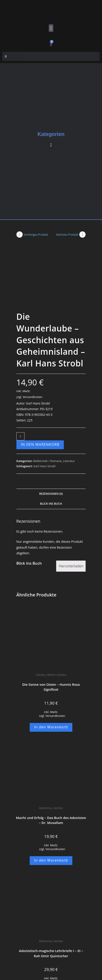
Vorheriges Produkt (36, 235)
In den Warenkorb (40, 386)
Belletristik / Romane (47, 403)
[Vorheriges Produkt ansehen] (20, 235)
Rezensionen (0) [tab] (51, 436)
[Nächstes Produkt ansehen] (82, 235)
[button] (51, 28)
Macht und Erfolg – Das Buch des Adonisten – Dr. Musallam (51, 762)
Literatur (69, 403)
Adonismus (45, 750)
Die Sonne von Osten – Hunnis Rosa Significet (51, 629)
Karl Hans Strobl (44, 408)
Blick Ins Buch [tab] (51, 445)
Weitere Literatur (57, 617)
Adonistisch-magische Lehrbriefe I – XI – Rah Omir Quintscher (51, 895)
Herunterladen (71, 508)
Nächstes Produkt (67, 235)
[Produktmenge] (20, 378)
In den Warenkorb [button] (51, 669)
